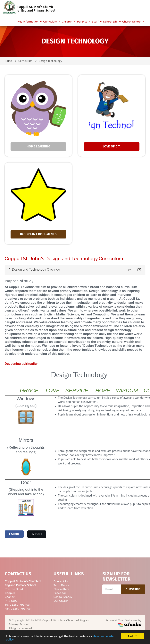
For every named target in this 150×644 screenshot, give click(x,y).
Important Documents (38, 234)
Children (67, 22)
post (37, 534)
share (14, 534)
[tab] (75, 270)
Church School (132, 22)
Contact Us (61, 581)
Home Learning (38, 146)
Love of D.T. (112, 146)
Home (8, 61)
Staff (96, 22)
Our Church (61, 601)
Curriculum (50, 22)
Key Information (28, 22)
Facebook (60, 593)
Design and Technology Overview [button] (34, 270)
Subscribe (133, 589)
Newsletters (61, 589)
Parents (82, 22)
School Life (111, 22)
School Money (63, 597)
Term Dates (61, 585)
